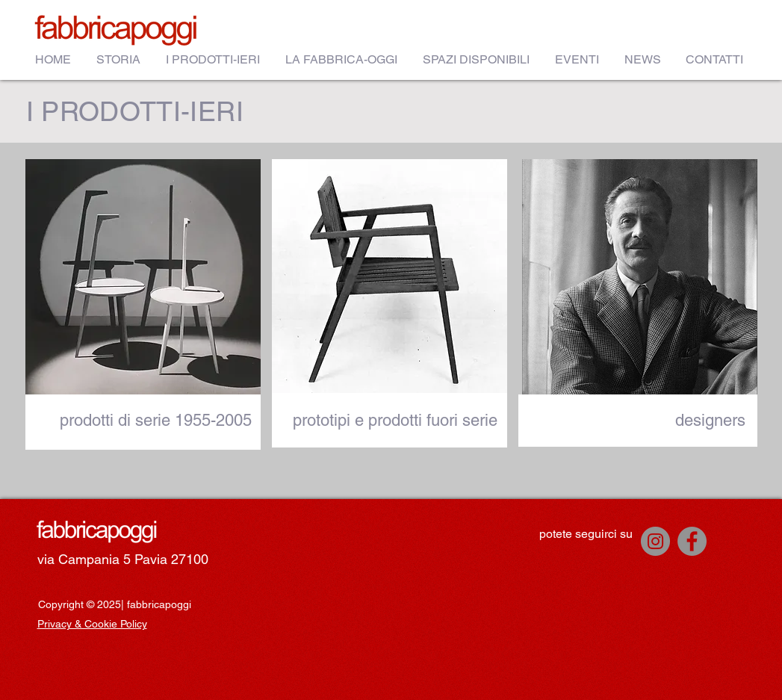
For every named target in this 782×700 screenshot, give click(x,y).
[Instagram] (655, 541)
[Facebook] (692, 541)
